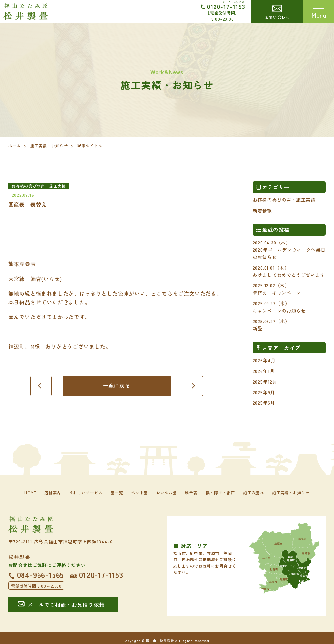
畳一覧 (117, 492)
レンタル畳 (167, 492)
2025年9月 (264, 392)
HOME (30, 492)
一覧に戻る (117, 385)
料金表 (191, 492)
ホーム (15, 145)
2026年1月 (264, 371)
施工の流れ (253, 492)
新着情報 (262, 211)
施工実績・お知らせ (49, 145)
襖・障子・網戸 (220, 492)
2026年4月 (264, 360)
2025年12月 (265, 382)
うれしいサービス (86, 492)
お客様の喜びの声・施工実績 (284, 200)
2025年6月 (264, 403)
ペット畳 (139, 492)
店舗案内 (53, 492)
